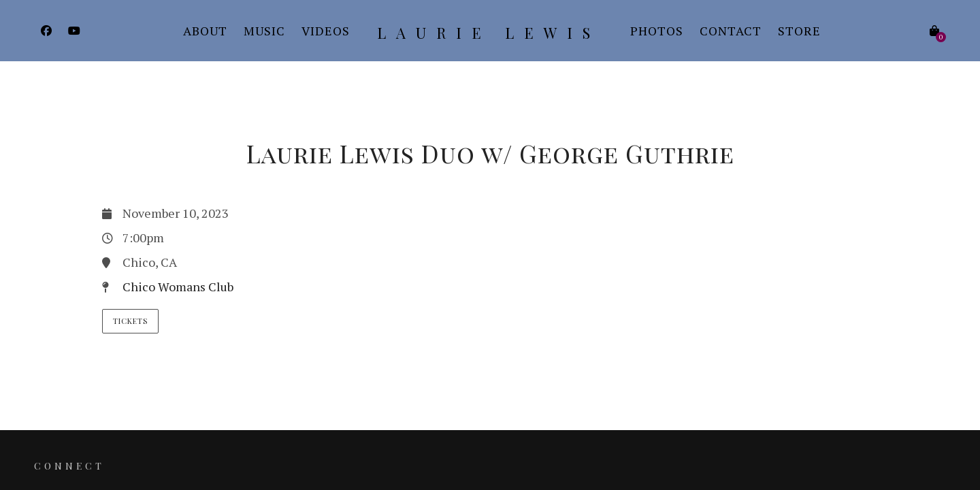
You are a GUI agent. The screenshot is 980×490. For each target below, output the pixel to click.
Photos (657, 31)
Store (799, 31)
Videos (326, 31)
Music (264, 31)
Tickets (130, 321)
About (205, 31)
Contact (731, 31)
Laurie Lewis (489, 33)
